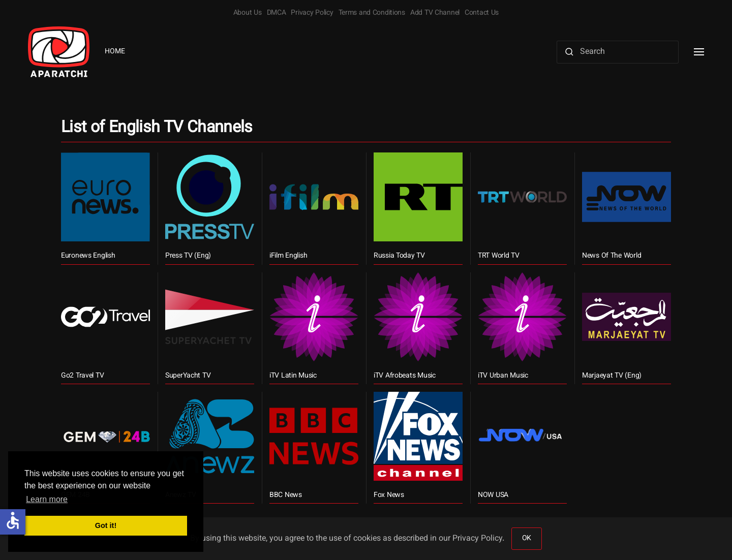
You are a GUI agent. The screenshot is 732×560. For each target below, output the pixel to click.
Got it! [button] (106, 525)
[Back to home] (59, 52)
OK (527, 539)
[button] (699, 52)
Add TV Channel (435, 13)
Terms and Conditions (372, 13)
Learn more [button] (47, 499)
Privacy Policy (312, 13)
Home (115, 52)
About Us (248, 13)
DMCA (277, 13)
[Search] (618, 52)
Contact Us (482, 13)
